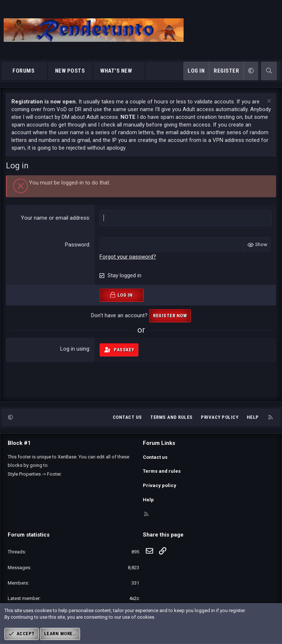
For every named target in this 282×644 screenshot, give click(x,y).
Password (77, 245)
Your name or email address (55, 218)
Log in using (75, 348)
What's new (116, 71)
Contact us (127, 424)
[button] (41, 71)
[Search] (269, 71)
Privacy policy (220, 424)
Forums (23, 71)
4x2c (134, 598)
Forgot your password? (128, 256)
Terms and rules (171, 424)
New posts (70, 71)
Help (253, 424)
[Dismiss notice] (268, 102)
